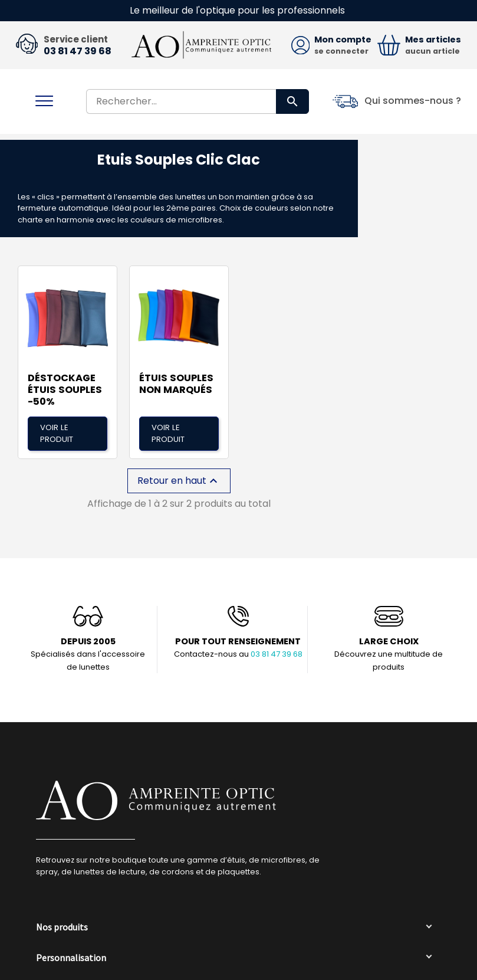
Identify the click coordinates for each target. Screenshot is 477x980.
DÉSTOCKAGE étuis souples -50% (65, 384)
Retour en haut (179, 475)
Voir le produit (57, 427)
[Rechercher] (198, 101)
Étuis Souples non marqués (176, 378)
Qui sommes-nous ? (413, 101)
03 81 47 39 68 (78, 51)
